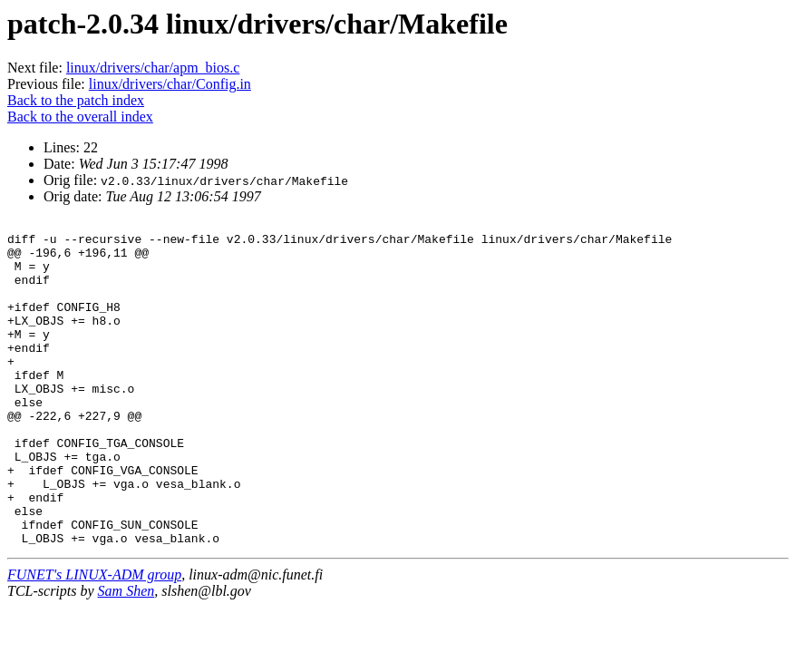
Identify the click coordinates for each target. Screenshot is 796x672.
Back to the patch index (76, 100)
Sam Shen (126, 656)
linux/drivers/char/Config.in (170, 84)
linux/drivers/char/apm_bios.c (153, 68)
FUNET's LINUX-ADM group (94, 640)
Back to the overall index (80, 117)
